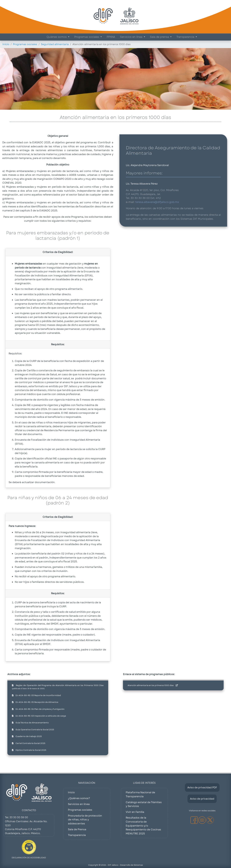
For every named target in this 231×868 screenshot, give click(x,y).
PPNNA (111, 37)
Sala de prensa (160, 37)
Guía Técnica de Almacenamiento (30, 723)
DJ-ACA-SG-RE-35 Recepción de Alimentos (35, 702)
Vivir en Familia (135, 812)
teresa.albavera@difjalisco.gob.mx (157, 202)
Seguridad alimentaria (55, 44)
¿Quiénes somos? (79, 798)
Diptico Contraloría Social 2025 (29, 750)
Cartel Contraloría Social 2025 (29, 743)
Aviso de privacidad (202, 799)
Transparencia (186, 37)
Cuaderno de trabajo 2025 (27, 736)
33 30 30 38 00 (19, 817)
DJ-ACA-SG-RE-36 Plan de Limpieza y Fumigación (38, 709)
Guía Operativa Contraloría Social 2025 (33, 730)
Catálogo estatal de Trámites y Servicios (144, 804)
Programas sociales (87, 37)
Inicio (6, 44)
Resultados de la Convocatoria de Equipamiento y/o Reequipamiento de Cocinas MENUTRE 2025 (143, 826)
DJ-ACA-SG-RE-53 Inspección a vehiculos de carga (39, 716)
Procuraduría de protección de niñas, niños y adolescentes (85, 820)
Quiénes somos (57, 37)
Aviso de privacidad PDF (202, 788)
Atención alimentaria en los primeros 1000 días (153, 685)
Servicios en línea (132, 37)
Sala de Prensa (77, 829)
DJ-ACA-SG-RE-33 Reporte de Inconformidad (36, 695)
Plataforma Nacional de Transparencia (140, 794)
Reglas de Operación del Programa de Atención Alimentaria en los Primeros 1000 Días (58, 687)
